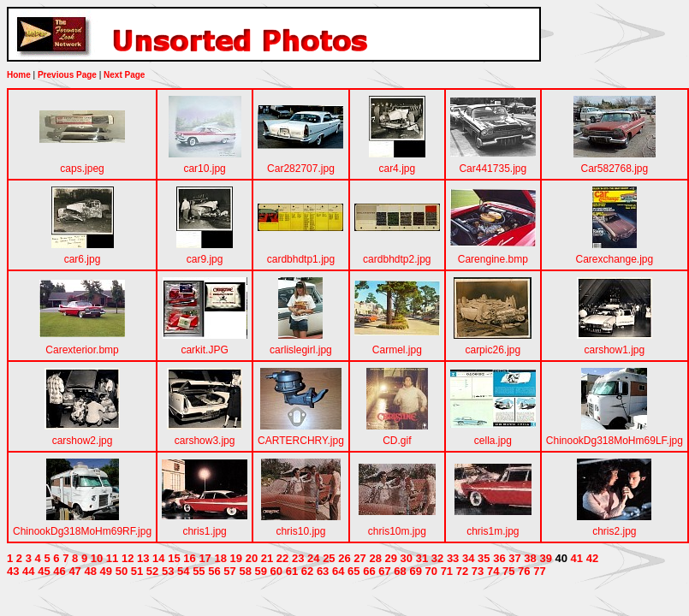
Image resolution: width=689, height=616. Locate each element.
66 (369, 571)
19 (236, 558)
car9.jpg (205, 259)
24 (313, 558)
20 (252, 558)
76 (524, 571)
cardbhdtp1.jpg (301, 259)
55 (199, 571)
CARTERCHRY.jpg (301, 441)
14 (158, 558)
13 (143, 558)
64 (338, 571)
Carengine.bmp (493, 259)
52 (152, 571)
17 (205, 558)
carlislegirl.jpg (301, 350)
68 (400, 571)
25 (329, 558)
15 (174, 558)
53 (168, 571)
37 (514, 558)
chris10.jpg (300, 531)
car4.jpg (397, 169)
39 (545, 558)
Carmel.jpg (397, 350)
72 (462, 571)
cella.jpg (493, 441)
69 (415, 571)
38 (530, 558)
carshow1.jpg (615, 350)
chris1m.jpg (493, 531)
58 (245, 571)
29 (391, 558)
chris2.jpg (614, 531)
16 (189, 558)
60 (276, 571)
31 (422, 558)
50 (122, 571)
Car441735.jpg (493, 169)
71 (447, 571)
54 (183, 571)
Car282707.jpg (301, 169)
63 (323, 571)
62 (307, 571)
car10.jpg (204, 169)
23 (298, 558)
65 (353, 571)
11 (112, 558)
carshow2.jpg (83, 441)
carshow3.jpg (205, 441)
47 (74, 571)
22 (282, 558)
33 (453, 558)
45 (44, 571)
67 (384, 571)
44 (28, 571)
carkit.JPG (204, 350)
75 (508, 571)
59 (261, 571)
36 (499, 558)
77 (539, 571)
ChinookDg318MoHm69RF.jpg (82, 531)
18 (220, 558)
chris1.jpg (204, 531)
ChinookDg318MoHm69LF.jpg (615, 441)
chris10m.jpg (397, 531)
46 (59, 571)
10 (97, 558)
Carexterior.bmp (82, 350)
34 (468, 558)
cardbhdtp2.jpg (397, 259)
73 (478, 571)
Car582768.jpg (614, 169)
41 (577, 558)
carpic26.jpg (493, 350)
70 (431, 571)
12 (128, 558)
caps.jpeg (82, 169)
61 (292, 571)
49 (106, 571)
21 (267, 558)
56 (214, 571)
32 (437, 558)
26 (344, 558)
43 (13, 571)
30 (407, 558)
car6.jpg (83, 259)
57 (229, 571)
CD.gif (397, 441)
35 (484, 558)
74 (493, 571)
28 (375, 558)
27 (359, 558)
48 (90, 571)
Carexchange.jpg (614, 259)
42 (592, 558)
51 (137, 571)
